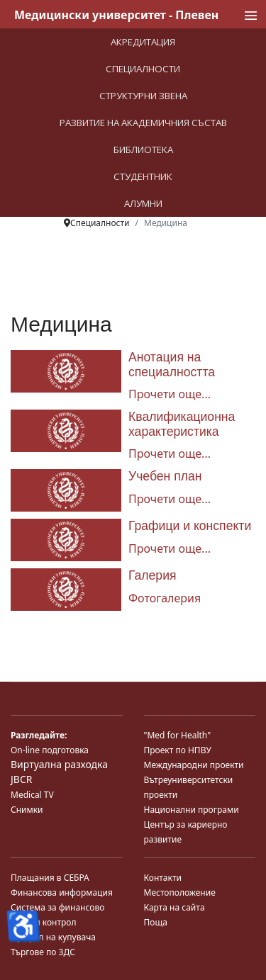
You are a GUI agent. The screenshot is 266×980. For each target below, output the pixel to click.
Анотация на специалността (172, 365)
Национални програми (192, 810)
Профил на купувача (53, 937)
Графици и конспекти (190, 526)
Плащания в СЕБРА (50, 878)
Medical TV (32, 795)
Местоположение (180, 892)
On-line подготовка (50, 750)
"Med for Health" (178, 735)
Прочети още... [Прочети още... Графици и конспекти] (170, 548)
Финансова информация (62, 892)
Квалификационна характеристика (182, 424)
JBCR (21, 779)
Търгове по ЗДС (43, 952)
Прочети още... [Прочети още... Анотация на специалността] (170, 394)
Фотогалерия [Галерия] (165, 598)
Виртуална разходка (59, 764)
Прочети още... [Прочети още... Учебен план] (170, 499)
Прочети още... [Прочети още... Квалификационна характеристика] (170, 454)
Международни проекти (194, 765)
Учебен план (165, 476)
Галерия (153, 575)
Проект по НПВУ (178, 750)
